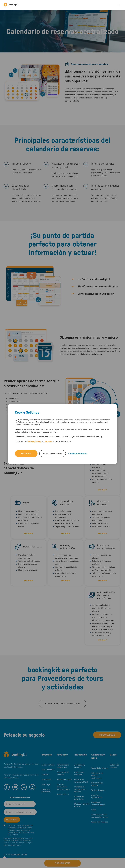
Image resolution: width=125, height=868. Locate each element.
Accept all (26, 454)
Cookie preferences (78, 454)
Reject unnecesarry (53, 454)
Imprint (49, 442)
